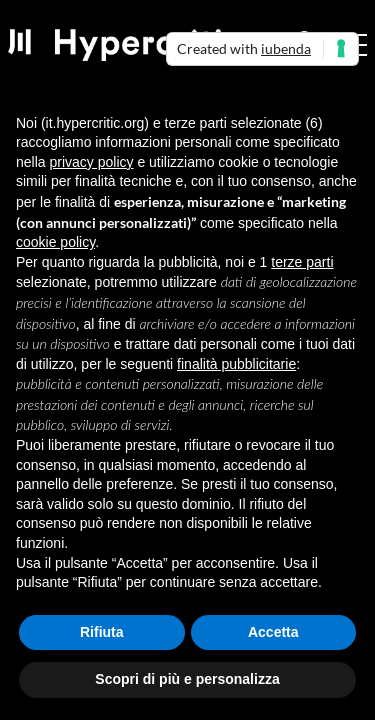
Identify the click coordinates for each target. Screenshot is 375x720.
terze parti (302, 262)
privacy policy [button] (91, 162)
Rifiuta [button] (102, 632)
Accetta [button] (273, 632)
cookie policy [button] (55, 242)
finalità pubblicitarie (236, 364)
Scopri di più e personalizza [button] (187, 679)
